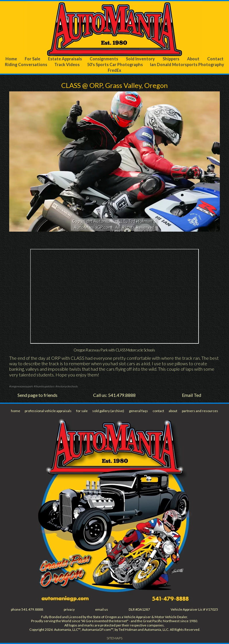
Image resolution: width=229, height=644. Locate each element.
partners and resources (200, 411)
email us (102, 609)
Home (11, 59)
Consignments (104, 59)
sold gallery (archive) (108, 411)
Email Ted (192, 395)
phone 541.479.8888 (27, 609)
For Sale (32, 59)
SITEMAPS (114, 638)
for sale (82, 411)
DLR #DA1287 (139, 609)
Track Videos (67, 65)
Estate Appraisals (65, 59)
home (16, 411)
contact (158, 411)
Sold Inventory (140, 59)
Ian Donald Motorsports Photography (187, 65)
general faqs (138, 411)
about (173, 411)
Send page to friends (37, 395)
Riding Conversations (26, 65)
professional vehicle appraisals (48, 411)
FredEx (114, 70)
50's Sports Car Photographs (115, 65)
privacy (69, 609)
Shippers (171, 59)
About (193, 59)
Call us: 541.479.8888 (114, 395)
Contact (215, 59)
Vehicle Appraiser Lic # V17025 (194, 609)
